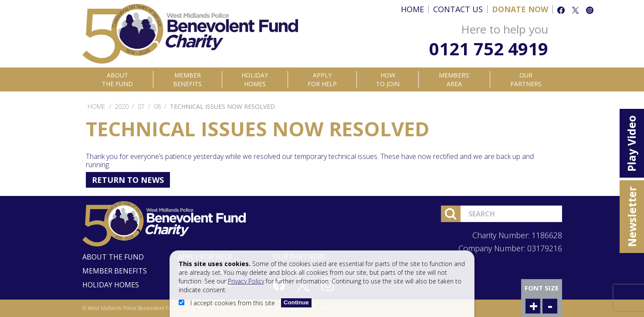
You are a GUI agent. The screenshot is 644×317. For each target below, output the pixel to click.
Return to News (128, 180)
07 (141, 106)
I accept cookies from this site (228, 303)
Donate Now (520, 9)
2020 (122, 106)
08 (157, 106)
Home (412, 9)
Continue (296, 302)
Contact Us (458, 9)
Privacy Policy (246, 281)
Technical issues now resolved (222, 106)
